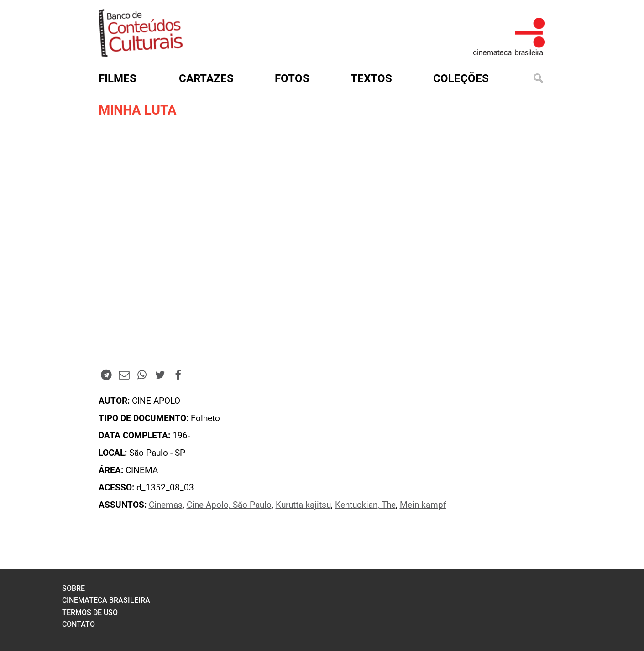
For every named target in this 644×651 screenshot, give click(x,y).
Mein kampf (423, 505)
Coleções (461, 78)
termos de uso (90, 612)
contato (79, 624)
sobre (73, 588)
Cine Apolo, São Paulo (229, 505)
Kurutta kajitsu (303, 505)
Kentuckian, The (365, 505)
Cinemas (166, 505)
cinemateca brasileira (106, 600)
